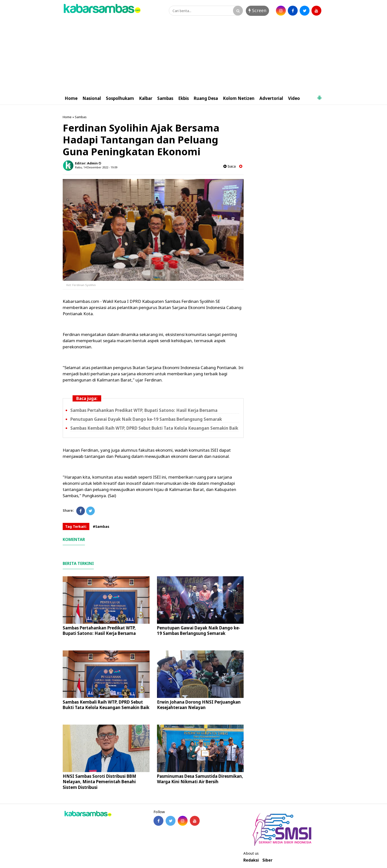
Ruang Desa (206, 98)
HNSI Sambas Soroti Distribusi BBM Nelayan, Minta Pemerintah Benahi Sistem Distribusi (99, 782)
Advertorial (271, 98)
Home (71, 98)
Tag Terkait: (76, 526)
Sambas (165, 98)
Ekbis (184, 98)
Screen (257, 10)
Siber (267, 860)
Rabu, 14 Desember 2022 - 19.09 (96, 167)
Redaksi (251, 860)
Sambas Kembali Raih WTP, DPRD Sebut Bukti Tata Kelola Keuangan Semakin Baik (154, 428)
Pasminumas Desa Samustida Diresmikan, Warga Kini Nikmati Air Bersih (200, 779)
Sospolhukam (120, 98)
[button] (319, 96)
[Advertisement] (193, 55)
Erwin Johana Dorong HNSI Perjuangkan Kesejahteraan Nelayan (199, 705)
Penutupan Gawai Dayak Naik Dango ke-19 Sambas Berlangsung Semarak (146, 419)
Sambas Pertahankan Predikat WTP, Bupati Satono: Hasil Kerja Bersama (144, 410)
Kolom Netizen (239, 98)
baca (230, 166)
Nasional (92, 98)
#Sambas (101, 526)
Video (294, 98)
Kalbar (146, 98)
